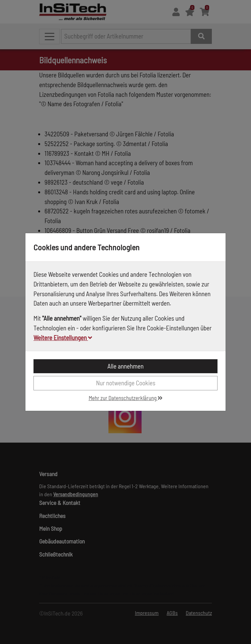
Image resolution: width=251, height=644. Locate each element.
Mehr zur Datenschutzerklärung (126, 398)
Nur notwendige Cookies (126, 383)
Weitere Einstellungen (63, 338)
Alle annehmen (125, 366)
